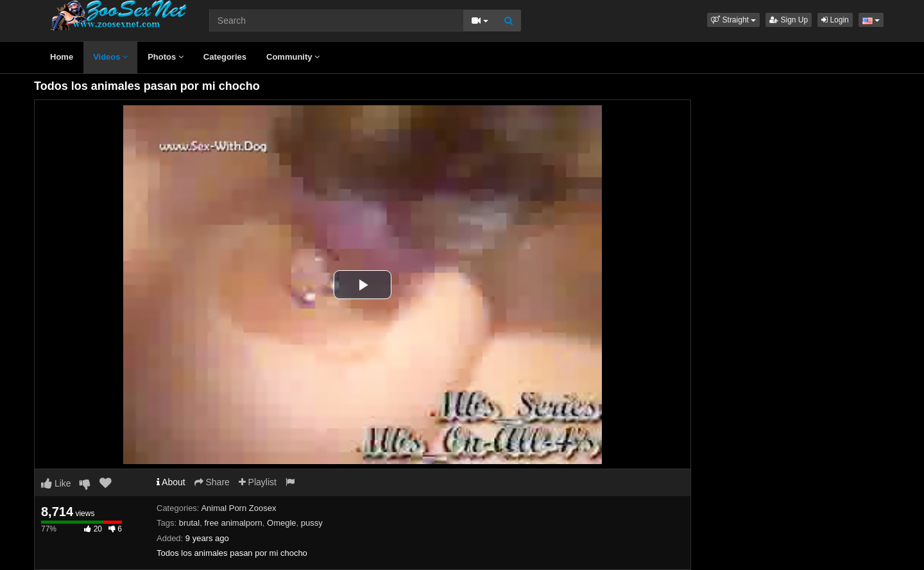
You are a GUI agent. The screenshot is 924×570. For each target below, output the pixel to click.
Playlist (258, 482)
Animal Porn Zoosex (238, 508)
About (171, 482)
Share (212, 482)
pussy (312, 523)
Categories (225, 57)
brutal (190, 523)
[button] (733, 20)
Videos (110, 57)
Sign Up (789, 20)
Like (56, 483)
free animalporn (233, 523)
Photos (166, 57)
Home (62, 57)
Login (835, 20)
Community (293, 57)
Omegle (282, 523)
